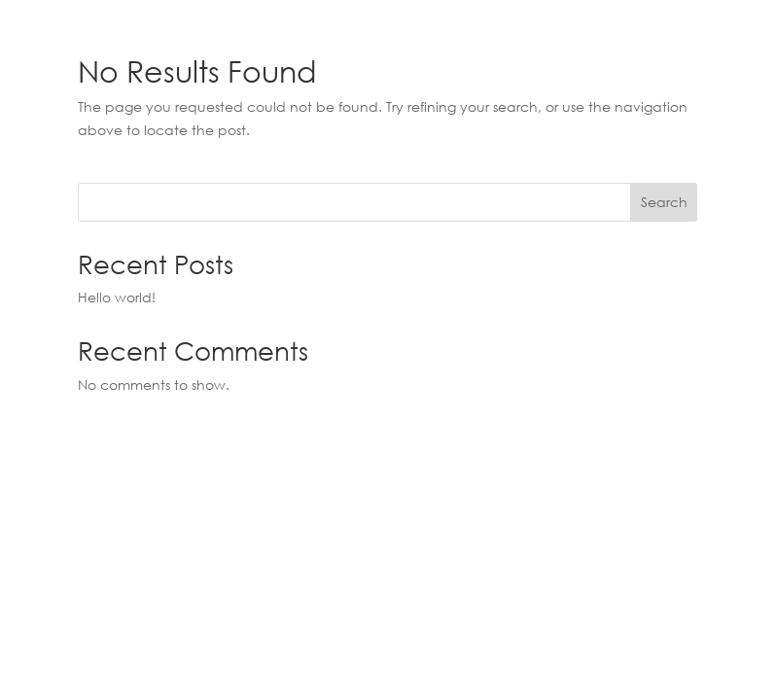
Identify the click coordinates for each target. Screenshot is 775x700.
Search (664, 202)
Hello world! (117, 297)
